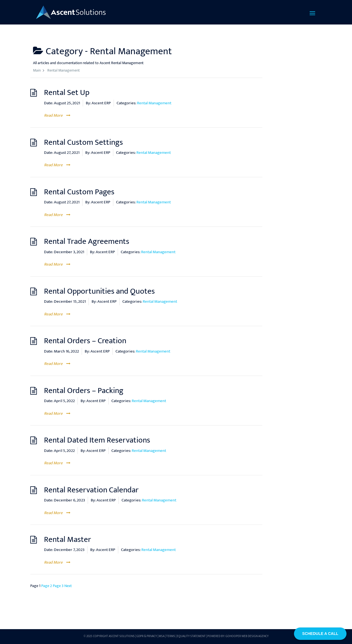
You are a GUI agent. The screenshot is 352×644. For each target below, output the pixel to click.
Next (68, 586)
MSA (162, 636)
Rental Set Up (67, 93)
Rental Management (154, 103)
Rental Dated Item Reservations (97, 440)
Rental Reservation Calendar (91, 490)
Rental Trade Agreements (87, 242)
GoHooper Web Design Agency (247, 636)
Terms (171, 636)
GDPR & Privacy (147, 636)
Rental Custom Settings (83, 142)
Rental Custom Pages (79, 192)
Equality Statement (191, 636)
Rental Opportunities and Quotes (99, 291)
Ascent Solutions (122, 636)
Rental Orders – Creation (85, 341)
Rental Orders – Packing (84, 391)
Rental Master (68, 540)
